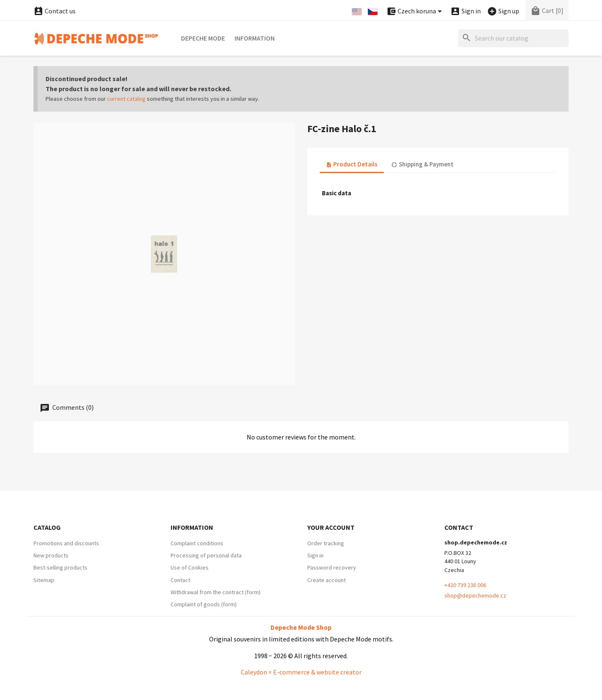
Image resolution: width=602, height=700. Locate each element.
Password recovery (332, 567)
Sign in (315, 555)
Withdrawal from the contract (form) (216, 592)
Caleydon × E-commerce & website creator (301, 672)
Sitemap (44, 580)
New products (51, 555)
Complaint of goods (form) (204, 604)
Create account (327, 580)
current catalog (126, 99)
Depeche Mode (203, 38)
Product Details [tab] (352, 164)
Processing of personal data (206, 555)
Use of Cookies (190, 567)
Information (255, 38)
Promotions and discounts (66, 543)
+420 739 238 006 (465, 585)
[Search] (513, 38)
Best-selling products (60, 567)
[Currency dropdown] (416, 11)
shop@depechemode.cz (475, 595)
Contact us (55, 11)
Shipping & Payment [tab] (422, 164)
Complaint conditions (197, 543)
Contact (180, 580)
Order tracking (326, 543)
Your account (331, 527)
